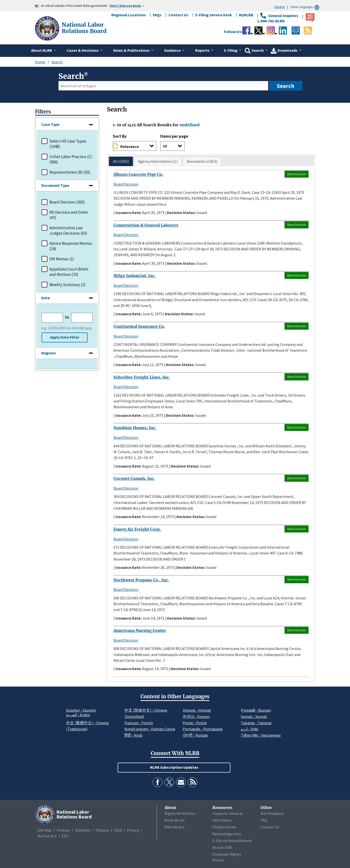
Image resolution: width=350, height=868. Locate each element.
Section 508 (222, 847)
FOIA (118, 830)
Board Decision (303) (67, 202)
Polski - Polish (195, 723)
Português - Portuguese (203, 729)
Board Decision (126, 184)
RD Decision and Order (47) (69, 215)
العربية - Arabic (78, 715)
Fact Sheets (222, 820)
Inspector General (227, 813)
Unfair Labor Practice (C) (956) (71, 159)
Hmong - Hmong (197, 710)
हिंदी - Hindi (133, 735)
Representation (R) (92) (70, 172)
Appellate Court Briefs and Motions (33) (69, 272)
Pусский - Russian (256, 710)
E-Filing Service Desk (214, 15)
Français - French (139, 723)
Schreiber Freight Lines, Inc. (142, 377)
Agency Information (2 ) (158, 161)
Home (40, 62)
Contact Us (178, 15)
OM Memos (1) (62, 259)
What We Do (175, 820)
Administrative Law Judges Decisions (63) (68, 230)
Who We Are (174, 827)
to (67, 317)
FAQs (157, 15)
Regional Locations (129, 15)
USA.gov (102, 830)
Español (280, 7)
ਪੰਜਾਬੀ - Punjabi (195, 735)
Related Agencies (227, 834)
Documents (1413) (202, 161)
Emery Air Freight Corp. (137, 529)
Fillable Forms (224, 827)
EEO (65, 836)
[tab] (121, 161)
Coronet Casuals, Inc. (134, 478)
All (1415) (121, 161)
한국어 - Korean (196, 716)
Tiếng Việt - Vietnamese (261, 735)
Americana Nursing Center (140, 630)
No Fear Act (47, 836)
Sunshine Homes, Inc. (135, 428)
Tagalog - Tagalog (256, 723)
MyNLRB (246, 15)
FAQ (264, 820)
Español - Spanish (81, 710)
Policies (63, 830)
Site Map (45, 830)
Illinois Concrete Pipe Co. (138, 174)
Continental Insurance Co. (139, 326)
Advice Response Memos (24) (71, 246)
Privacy (133, 830)
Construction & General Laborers (146, 225)
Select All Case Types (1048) (68, 144)
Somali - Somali (254, 716)
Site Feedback (272, 813)
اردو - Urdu (249, 729)
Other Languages (306, 7)
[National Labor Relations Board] (48, 28)
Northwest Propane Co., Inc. (141, 580)
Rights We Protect (180, 813)
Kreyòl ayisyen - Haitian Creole (150, 729)
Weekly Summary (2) (67, 285)
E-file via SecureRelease (232, 841)
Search (57, 62)
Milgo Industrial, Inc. (135, 276)
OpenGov (83, 830)
